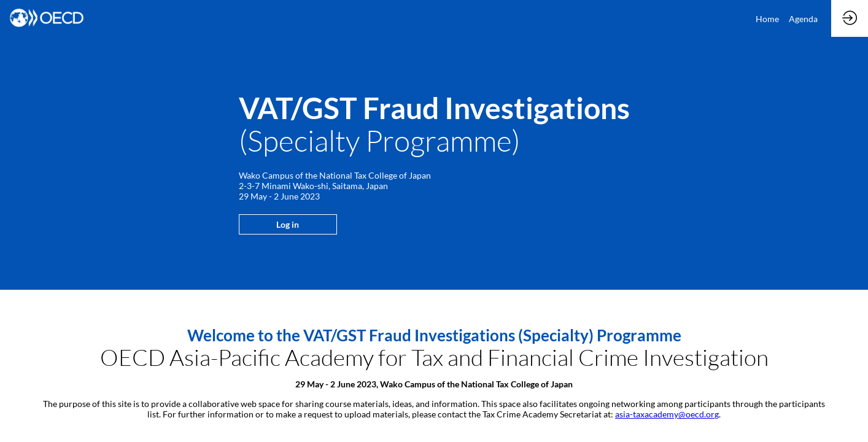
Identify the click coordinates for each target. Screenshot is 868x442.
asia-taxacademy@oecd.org (667, 414)
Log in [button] (288, 224)
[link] (767, 18)
